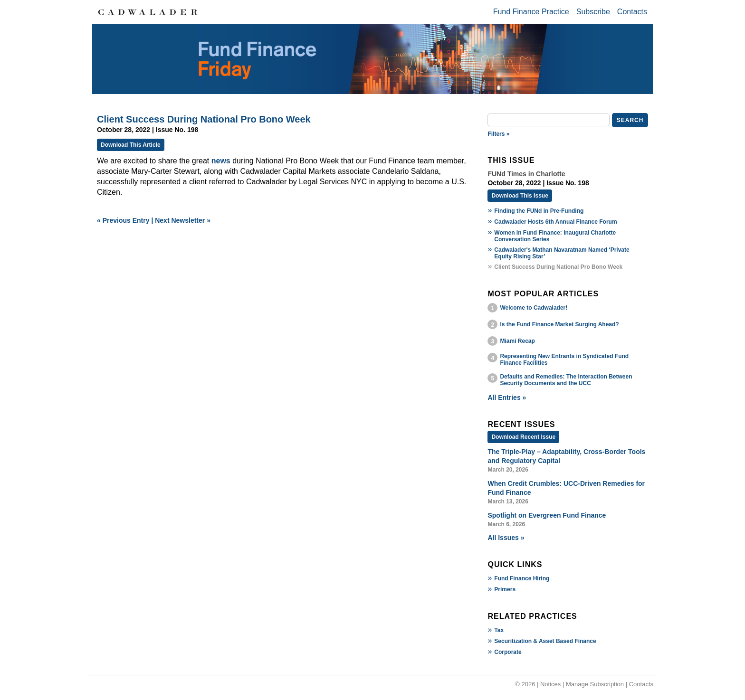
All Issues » (506, 538)
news (221, 161)
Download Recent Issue (523, 437)
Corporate (508, 652)
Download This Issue (520, 196)
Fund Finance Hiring (522, 578)
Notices (550, 684)
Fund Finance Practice (531, 12)
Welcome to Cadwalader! (534, 308)
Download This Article (131, 145)
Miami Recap (517, 341)
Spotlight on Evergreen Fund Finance (547, 515)
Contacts (632, 12)
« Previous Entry (123, 220)
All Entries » (507, 397)
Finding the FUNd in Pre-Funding (539, 211)
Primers (505, 589)
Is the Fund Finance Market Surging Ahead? (559, 324)
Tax (499, 630)
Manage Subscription (595, 684)
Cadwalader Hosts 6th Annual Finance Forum (555, 222)
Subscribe (593, 12)
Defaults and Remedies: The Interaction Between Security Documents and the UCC (566, 380)
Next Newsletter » (183, 220)
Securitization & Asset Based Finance (545, 641)
